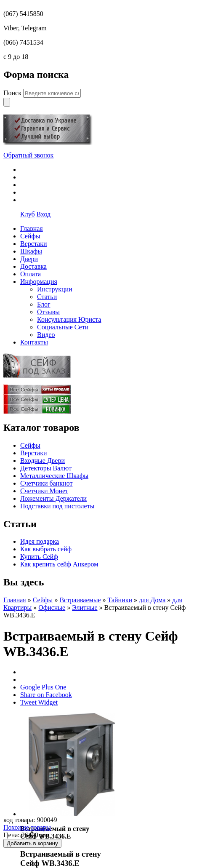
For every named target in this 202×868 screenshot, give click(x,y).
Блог (44, 304)
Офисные (52, 608)
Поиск (13, 93)
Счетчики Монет (44, 491)
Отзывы (48, 312)
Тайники (120, 600)
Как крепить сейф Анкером (59, 564)
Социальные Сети (63, 327)
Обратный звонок (28, 155)
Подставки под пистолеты (57, 506)
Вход (44, 214)
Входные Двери (43, 461)
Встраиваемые (80, 600)
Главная (15, 600)
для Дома (152, 600)
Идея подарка (40, 541)
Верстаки (34, 453)
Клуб (28, 214)
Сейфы (30, 445)
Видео (46, 335)
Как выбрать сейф (46, 549)
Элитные (85, 608)
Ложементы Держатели (53, 498)
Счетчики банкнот (46, 483)
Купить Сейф (39, 557)
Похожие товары (27, 827)
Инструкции (55, 289)
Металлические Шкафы (54, 476)
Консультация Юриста (69, 319)
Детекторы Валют (46, 468)
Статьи (47, 297)
